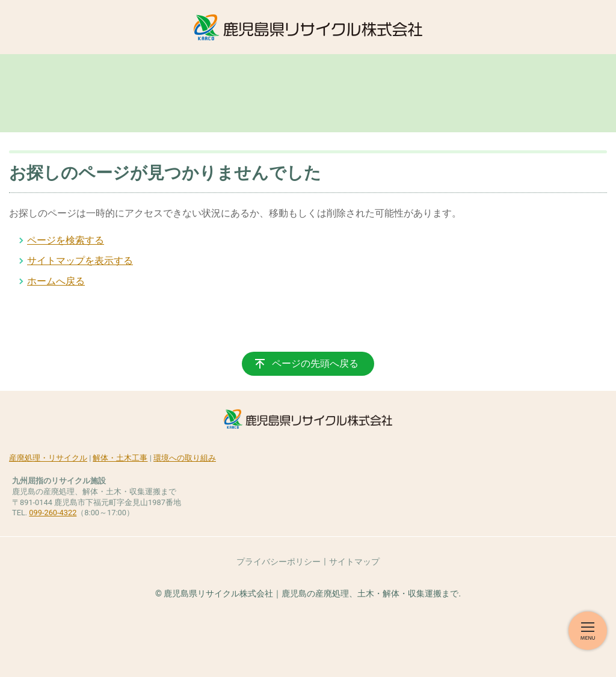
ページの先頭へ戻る (315, 363)
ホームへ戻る (56, 281)
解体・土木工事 (120, 458)
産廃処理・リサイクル (48, 458)
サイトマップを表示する (80, 261)
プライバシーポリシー (279, 562)
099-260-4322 (53, 513)
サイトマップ (354, 562)
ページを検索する (66, 240)
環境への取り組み (185, 458)
